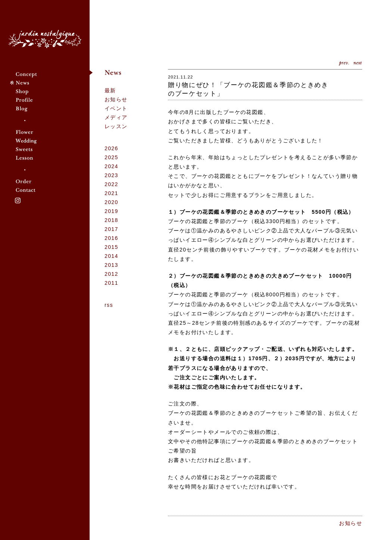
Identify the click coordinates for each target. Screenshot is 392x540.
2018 (111, 220)
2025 (111, 157)
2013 (111, 265)
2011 (111, 283)
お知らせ (116, 99)
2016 (111, 238)
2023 (111, 175)
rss (109, 305)
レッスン (116, 126)
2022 (111, 184)
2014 (111, 256)
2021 (111, 193)
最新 (110, 90)
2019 (111, 211)
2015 (111, 247)
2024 (111, 166)
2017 (111, 229)
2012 (111, 274)
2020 (111, 202)
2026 (111, 148)
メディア (116, 117)
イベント (116, 108)
